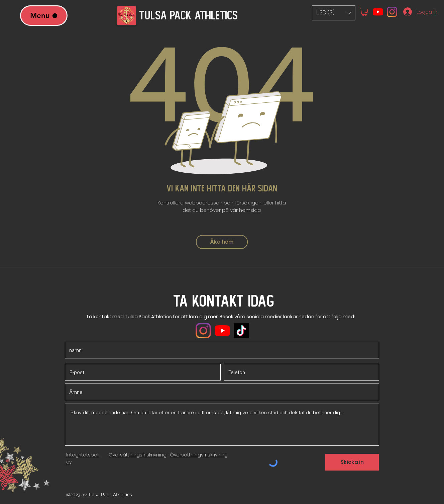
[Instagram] (392, 12)
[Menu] (44, 16)
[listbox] (334, 13)
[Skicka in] (352, 462)
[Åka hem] (222, 242)
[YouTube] (378, 12)
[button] (334, 13)
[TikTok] (241, 331)
